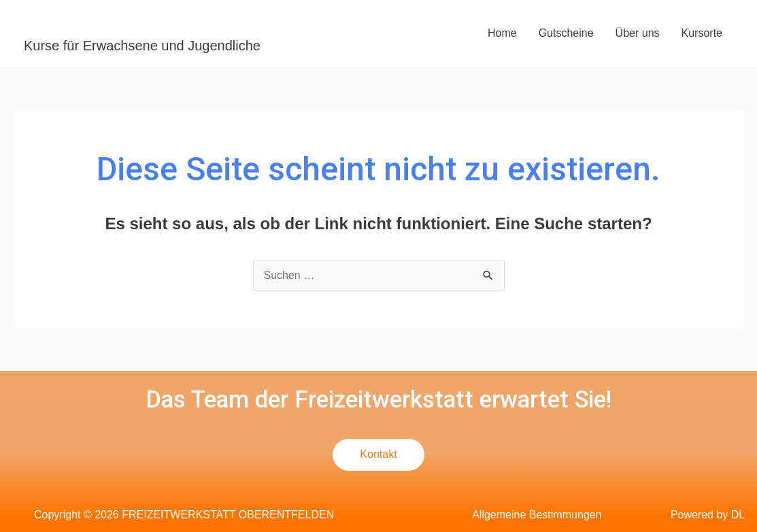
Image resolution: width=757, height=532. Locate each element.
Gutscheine (566, 33)
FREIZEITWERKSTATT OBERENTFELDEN (223, 23)
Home (502, 33)
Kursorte (702, 33)
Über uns (638, 33)
